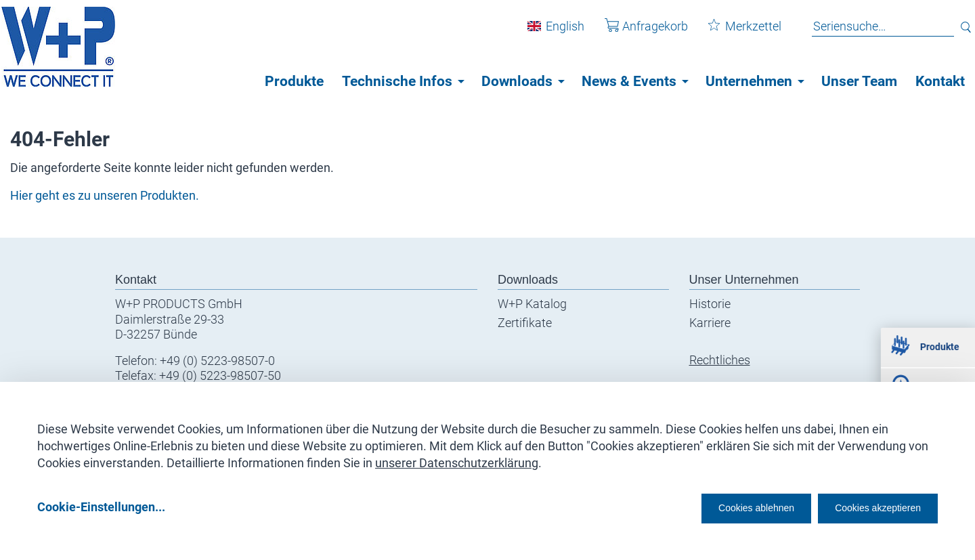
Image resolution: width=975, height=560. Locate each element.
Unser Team (859, 81)
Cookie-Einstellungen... (101, 507)
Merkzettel (735, 33)
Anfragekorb (636, 33)
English (555, 33)
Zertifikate (525, 323)
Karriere (710, 323)
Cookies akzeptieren (866, 507)
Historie (710, 304)
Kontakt (940, 81)
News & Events (629, 81)
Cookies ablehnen (714, 507)
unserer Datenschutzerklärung (457, 458)
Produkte (294, 81)
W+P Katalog (532, 304)
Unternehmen (749, 81)
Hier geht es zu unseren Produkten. (105, 195)
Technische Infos (397, 81)
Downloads (517, 81)
